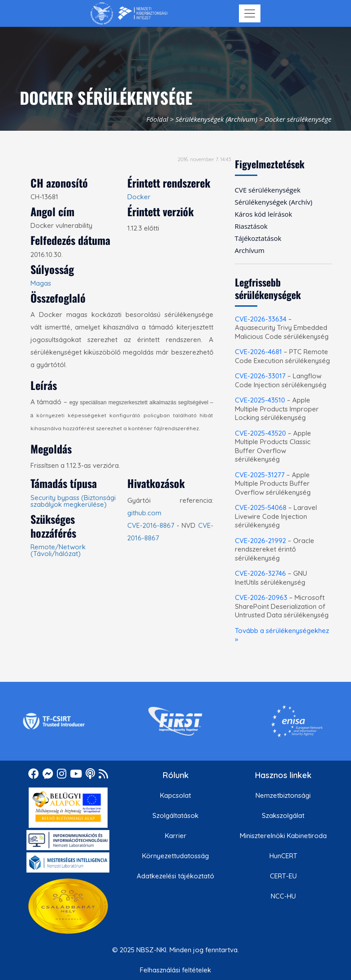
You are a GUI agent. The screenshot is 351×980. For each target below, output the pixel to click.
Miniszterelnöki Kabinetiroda (283, 836)
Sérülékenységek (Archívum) (217, 119)
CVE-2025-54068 (261, 507)
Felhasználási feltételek (175, 970)
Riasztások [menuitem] (251, 226)
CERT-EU (283, 876)
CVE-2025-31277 (260, 475)
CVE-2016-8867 (151, 525)
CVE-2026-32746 (260, 573)
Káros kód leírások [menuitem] (264, 214)
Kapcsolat (175, 795)
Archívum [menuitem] (250, 250)
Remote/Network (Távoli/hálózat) (58, 550)
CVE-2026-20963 (261, 597)
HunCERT (283, 856)
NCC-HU (283, 896)
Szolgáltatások (175, 815)
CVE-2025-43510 (260, 400)
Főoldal (157, 119)
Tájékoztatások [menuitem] (258, 238)
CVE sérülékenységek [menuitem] (268, 190)
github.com (144, 513)
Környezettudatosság (175, 856)
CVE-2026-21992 (260, 541)
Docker (139, 197)
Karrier (176, 836)
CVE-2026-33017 (260, 376)
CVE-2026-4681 (258, 352)
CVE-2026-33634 (261, 319)
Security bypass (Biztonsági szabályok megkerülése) (73, 501)
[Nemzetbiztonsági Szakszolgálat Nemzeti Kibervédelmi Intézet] (129, 13)
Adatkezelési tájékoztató (175, 876)
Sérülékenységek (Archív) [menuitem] (274, 202)
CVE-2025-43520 (260, 433)
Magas (41, 283)
